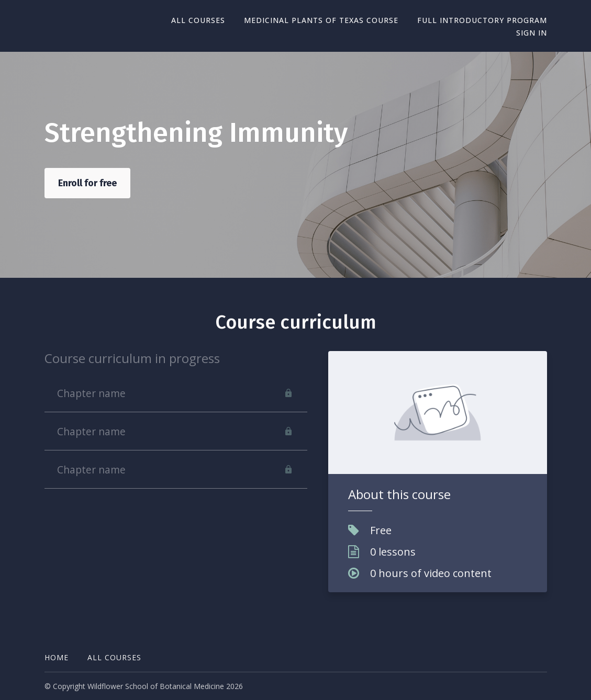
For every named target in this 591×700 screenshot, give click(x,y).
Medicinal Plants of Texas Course (321, 20)
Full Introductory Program (482, 20)
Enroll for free (87, 183)
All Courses (198, 20)
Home (57, 657)
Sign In (532, 33)
